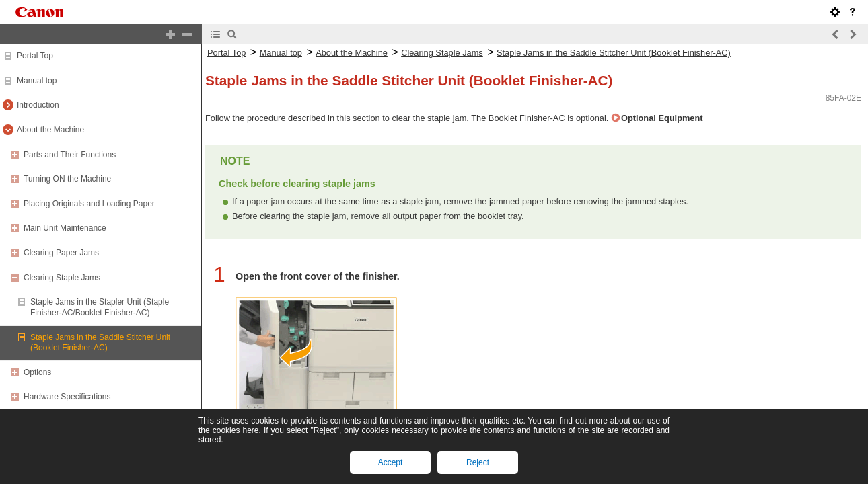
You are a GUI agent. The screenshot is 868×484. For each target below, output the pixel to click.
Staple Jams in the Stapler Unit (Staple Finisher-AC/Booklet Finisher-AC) (100, 307)
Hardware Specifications (67, 397)
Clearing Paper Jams (61, 253)
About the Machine (50, 130)
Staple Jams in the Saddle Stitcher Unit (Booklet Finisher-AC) (100, 343)
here (250, 430)
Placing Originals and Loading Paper (89, 204)
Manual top (37, 81)
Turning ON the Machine (67, 179)
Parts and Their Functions (70, 155)
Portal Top (35, 56)
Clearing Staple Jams (62, 278)
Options (37, 372)
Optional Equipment (662, 118)
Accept (391, 462)
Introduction (38, 105)
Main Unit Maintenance (65, 228)
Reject (478, 462)
